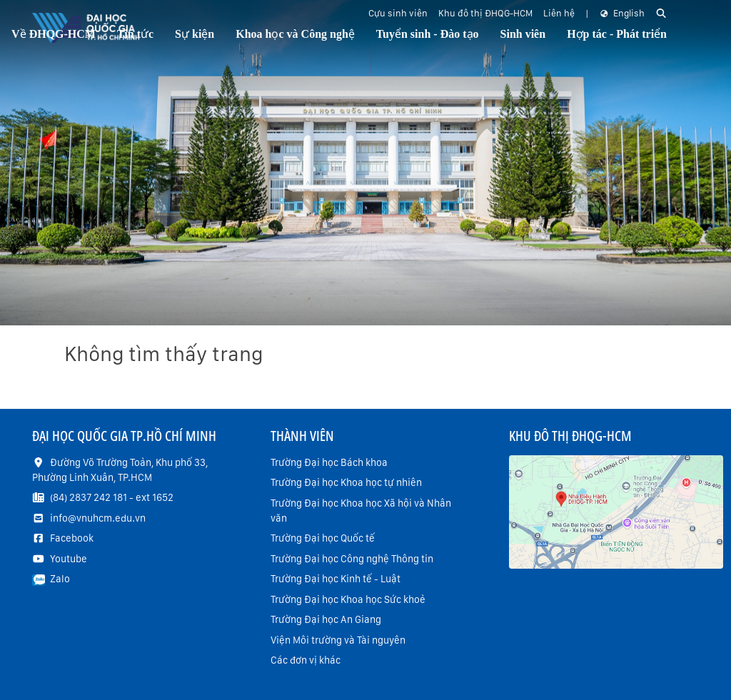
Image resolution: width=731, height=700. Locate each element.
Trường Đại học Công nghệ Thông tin (352, 559)
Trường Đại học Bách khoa (329, 462)
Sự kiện (195, 34)
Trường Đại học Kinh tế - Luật (336, 579)
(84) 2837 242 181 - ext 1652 (112, 497)
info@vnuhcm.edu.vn (98, 518)
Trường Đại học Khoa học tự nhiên (346, 482)
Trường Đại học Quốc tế (323, 538)
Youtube (69, 559)
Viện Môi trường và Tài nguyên (338, 640)
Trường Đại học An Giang (326, 619)
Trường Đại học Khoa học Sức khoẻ (348, 599)
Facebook (72, 538)
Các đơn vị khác (306, 660)
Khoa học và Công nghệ (295, 34)
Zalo (60, 579)
